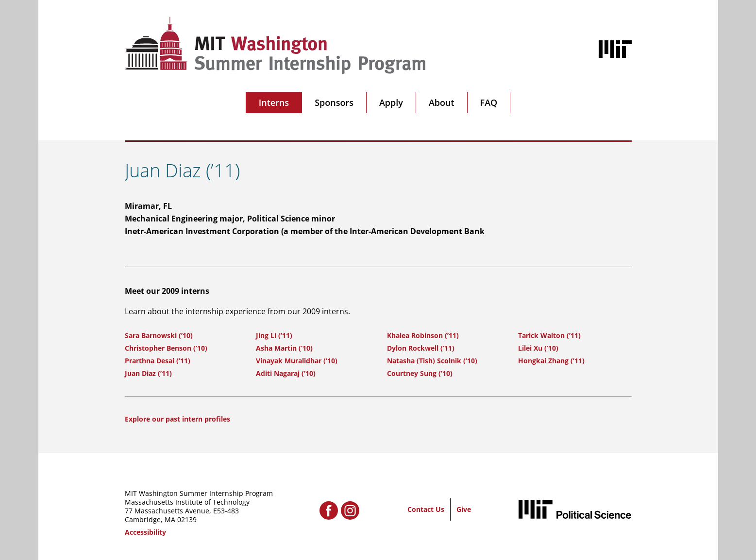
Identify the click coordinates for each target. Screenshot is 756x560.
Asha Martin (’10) (284, 348)
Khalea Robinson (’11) (423, 335)
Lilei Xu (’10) (538, 348)
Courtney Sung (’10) (420, 373)
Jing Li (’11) (274, 335)
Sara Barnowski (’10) (159, 335)
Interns (274, 102)
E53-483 (226, 511)
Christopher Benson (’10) (166, 348)
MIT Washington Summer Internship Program (199, 493)
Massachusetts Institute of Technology (187, 502)
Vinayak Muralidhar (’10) (297, 361)
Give (464, 509)
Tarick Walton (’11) (549, 335)
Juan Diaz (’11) (148, 373)
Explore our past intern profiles (177, 419)
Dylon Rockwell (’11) (421, 348)
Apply (391, 102)
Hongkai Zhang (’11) (551, 361)
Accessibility (145, 532)
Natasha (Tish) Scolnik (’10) (432, 361)
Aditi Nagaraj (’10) (286, 373)
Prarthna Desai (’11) (158, 361)
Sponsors (334, 102)
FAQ (489, 102)
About (442, 102)
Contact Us (426, 509)
